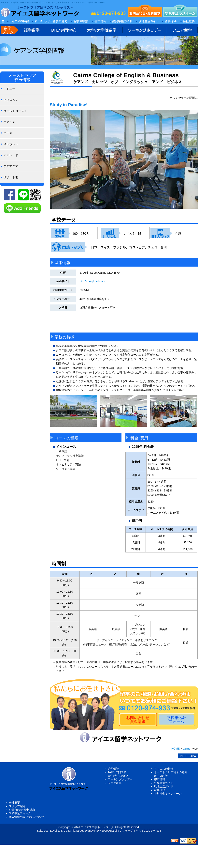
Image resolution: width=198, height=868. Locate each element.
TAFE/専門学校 (117, 772)
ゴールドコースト (15, 111)
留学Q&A (160, 790)
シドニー (9, 89)
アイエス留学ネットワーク (97, 827)
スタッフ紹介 (17, 806)
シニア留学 (115, 783)
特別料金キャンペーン (168, 794)
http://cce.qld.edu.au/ (92, 281)
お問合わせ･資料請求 (22, 810)
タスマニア (11, 166)
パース (8, 133)
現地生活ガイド (164, 786)
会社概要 (14, 803)
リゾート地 (11, 177)
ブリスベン (11, 100)
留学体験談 (161, 776)
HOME (176, 749)
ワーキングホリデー (120, 779)
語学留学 (113, 769)
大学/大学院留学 (118, 776)
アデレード (11, 155)
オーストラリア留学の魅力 (171, 772)
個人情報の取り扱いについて (27, 817)
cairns (186, 749)
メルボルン (11, 144)
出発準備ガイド (164, 783)
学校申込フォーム (20, 813)
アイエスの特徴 (164, 769)
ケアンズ (9, 122)
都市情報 (160, 779)
